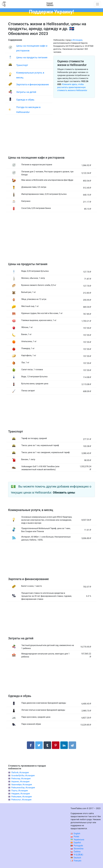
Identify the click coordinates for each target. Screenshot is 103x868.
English (75, 834)
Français (76, 861)
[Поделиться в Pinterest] (56, 745)
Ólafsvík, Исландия (20, 772)
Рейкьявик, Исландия (22, 797)
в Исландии (77, 40)
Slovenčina (77, 849)
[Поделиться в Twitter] (39, 745)
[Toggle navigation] (97, 4)
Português (77, 846)
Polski (75, 837)
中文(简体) (77, 855)
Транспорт (22, 65)
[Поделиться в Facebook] (31, 745)
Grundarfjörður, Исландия (23, 776)
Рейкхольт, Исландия (21, 800)
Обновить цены (64, 493)
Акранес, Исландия (20, 782)
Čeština (76, 852)
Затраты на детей (26, 92)
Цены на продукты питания (32, 57)
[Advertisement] (51, 138)
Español (76, 843)
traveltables (50, 4)
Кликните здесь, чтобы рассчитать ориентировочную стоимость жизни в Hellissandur (72, 87)
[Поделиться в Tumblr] (47, 745)
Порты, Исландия (20, 791)
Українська (77, 840)
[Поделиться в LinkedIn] (64, 745)
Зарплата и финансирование (32, 84)
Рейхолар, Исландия (21, 779)
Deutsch (76, 858)
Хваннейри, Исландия (22, 785)
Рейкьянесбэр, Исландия (23, 788)
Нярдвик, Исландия (21, 794)
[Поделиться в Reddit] (72, 745)
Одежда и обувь (25, 100)
